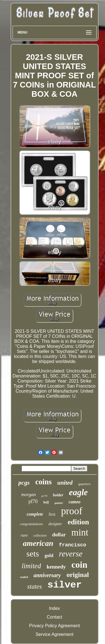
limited (31, 566)
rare (24, 535)
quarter (59, 503)
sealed (24, 577)
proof (72, 511)
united (65, 483)
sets (33, 554)
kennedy (56, 567)
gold (49, 555)
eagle (78, 492)
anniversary (47, 575)
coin (79, 565)
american (38, 543)
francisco (72, 545)
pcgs (24, 483)
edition (78, 522)
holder (58, 495)
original (78, 575)
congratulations (31, 524)
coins (44, 482)
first (52, 514)
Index (54, 608)
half (46, 502)
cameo (75, 502)
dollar (59, 535)
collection (40, 536)
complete (35, 514)
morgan (29, 495)
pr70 (44, 496)
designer (55, 524)
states (34, 587)
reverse (71, 554)
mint (80, 532)
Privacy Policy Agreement (54, 626)
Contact (54, 617)
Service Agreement (54, 634)
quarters (84, 484)
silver (64, 585)
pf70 (33, 501)
